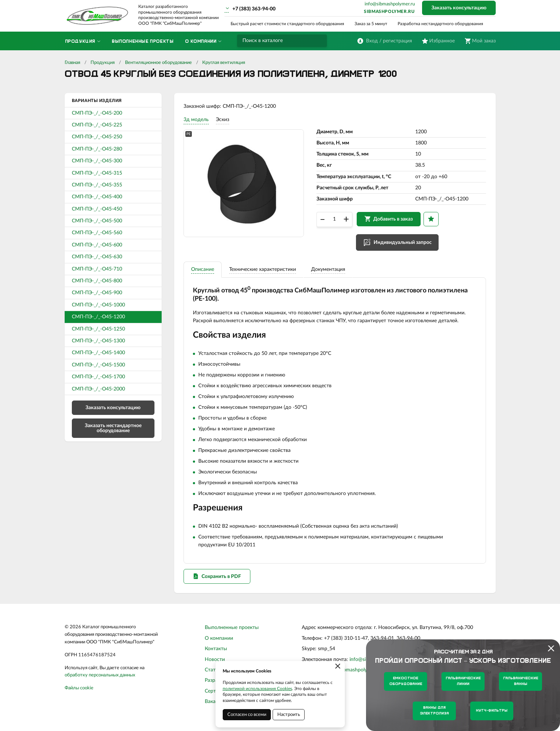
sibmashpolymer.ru (389, 11)
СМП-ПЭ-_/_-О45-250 (97, 137)
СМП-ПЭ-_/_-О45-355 (97, 185)
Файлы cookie (79, 694)
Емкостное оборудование (406, 681)
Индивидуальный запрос (404, 245)
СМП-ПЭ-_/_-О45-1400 (98, 353)
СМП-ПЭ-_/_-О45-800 (97, 281)
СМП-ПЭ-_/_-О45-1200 (98, 317)
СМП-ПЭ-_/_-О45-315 (97, 173)
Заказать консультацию (459, 8)
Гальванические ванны (521, 681)
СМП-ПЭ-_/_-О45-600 (97, 245)
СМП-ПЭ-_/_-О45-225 (97, 125)
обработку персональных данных (100, 681)
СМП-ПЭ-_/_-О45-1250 (98, 329)
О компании (219, 644)
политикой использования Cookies (257, 689)
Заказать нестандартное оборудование (113, 428)
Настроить (289, 715)
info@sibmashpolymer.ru (390, 4)
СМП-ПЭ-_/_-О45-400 (97, 197)
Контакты (216, 654)
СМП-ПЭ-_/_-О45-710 (97, 269)
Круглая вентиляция (224, 63)
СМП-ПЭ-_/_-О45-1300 (98, 341)
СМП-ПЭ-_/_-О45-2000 (98, 389)
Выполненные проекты (232, 633)
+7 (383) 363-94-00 (254, 9)
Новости (215, 665)
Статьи (213, 676)
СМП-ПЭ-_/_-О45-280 (97, 149)
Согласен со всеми (247, 715)
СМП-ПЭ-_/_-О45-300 (97, 161)
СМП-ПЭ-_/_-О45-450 (97, 209)
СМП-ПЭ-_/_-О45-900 (97, 293)
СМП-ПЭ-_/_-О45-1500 (98, 365)
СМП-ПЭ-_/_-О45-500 (97, 221)
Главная (72, 63)
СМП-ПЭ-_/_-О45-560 (97, 233)
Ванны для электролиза (434, 711)
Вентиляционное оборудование (158, 63)
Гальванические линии (463, 681)
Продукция (103, 63)
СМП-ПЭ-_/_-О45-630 (97, 257)
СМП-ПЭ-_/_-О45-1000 (98, 305)
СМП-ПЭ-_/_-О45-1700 (98, 377)
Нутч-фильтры (492, 711)
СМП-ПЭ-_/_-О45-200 (97, 113)
